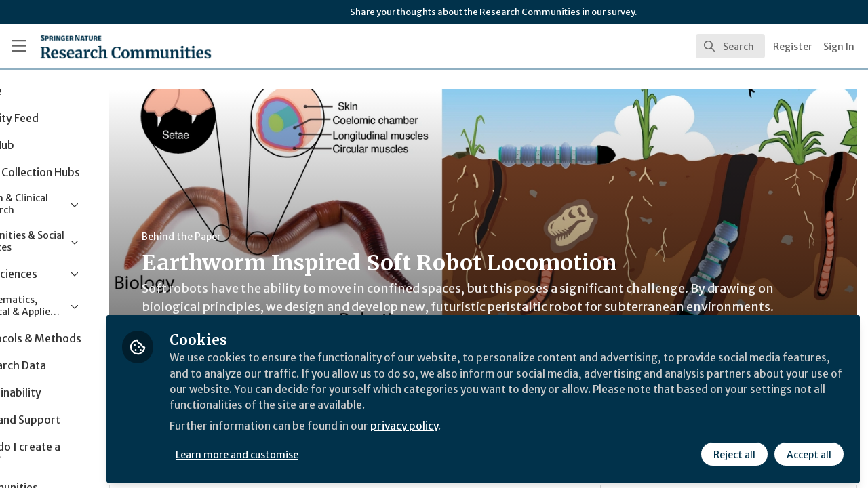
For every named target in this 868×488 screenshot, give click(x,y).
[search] (730, 46)
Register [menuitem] (793, 47)
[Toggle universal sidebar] (19, 46)
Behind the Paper (257, 237)
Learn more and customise (313, 452)
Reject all (734, 452)
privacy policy (483, 426)
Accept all (808, 452)
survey (621, 12)
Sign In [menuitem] (839, 47)
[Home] (106, 46)
